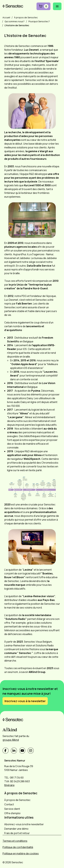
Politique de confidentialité (18, 847)
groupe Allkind (11, 740)
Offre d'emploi (12, 813)
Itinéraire (9, 785)
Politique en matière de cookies (21, 853)
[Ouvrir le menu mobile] (57, 6)
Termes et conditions (15, 841)
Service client (12, 809)
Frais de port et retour (17, 833)
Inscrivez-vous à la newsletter (25, 701)
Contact (9, 804)
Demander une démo (16, 829)
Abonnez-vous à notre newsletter (24, 824)
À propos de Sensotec (17, 800)
